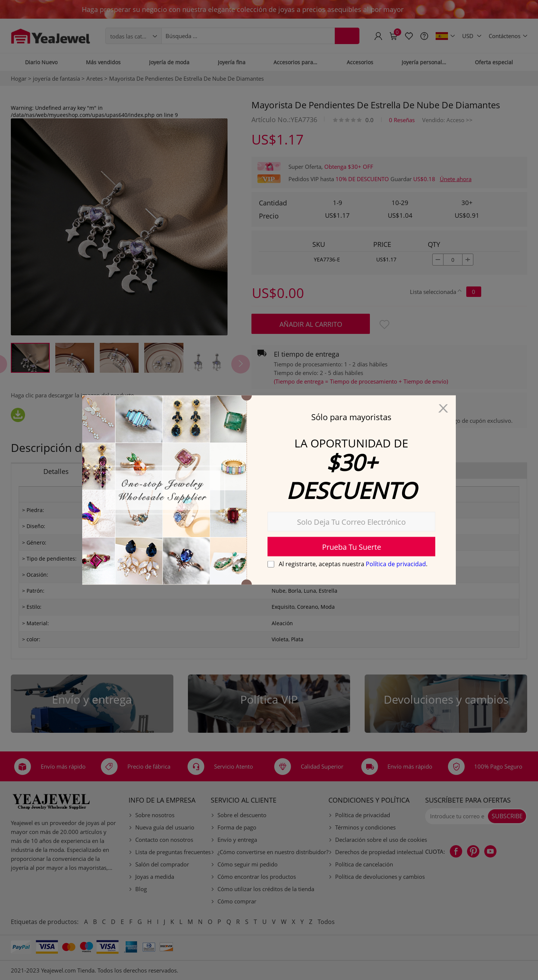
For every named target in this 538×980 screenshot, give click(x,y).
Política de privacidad (396, 564)
